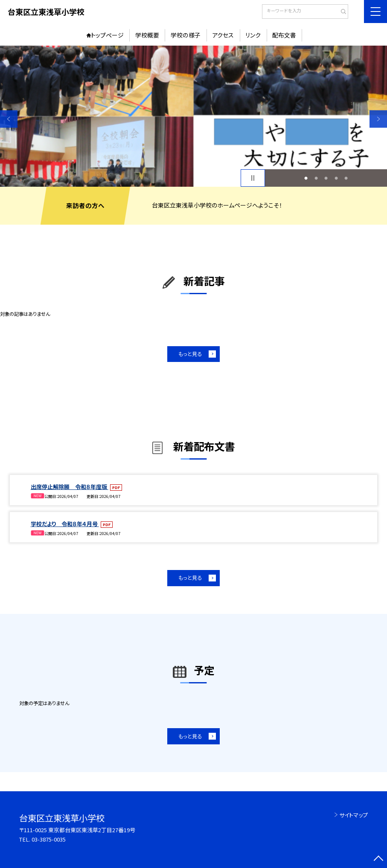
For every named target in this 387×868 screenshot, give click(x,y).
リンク (253, 35)
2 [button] (316, 178)
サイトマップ (354, 815)
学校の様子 (186, 35)
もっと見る (190, 354)
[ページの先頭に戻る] (378, 859)
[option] (193, 116)
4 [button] (336, 178)
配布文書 (284, 35)
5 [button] (346, 178)
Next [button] (378, 119)
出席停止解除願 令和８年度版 (70, 487)
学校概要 (147, 35)
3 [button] (326, 178)
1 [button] (306, 178)
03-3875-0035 (49, 839)
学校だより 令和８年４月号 (65, 524)
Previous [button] (9, 119)
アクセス (223, 35)
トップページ (107, 35)
